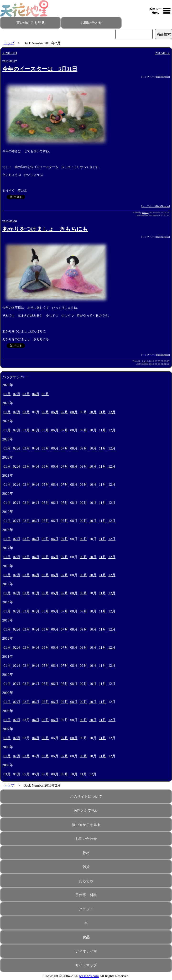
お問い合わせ (91, 23)
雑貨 (86, 867)
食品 (86, 937)
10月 (93, 412)
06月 (55, 412)
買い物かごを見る (31, 23)
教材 (86, 853)
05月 (45, 394)
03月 (26, 394)
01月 (7, 394)
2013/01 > (162, 53)
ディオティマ (86, 951)
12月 (112, 412)
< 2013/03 (10, 53)
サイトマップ (86, 965)
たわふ (145, 212)
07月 (64, 412)
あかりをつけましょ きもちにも (45, 229)
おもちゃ (86, 881)
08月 (74, 412)
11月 (102, 412)
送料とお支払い (86, 811)
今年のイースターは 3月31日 (40, 69)
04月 (36, 394)
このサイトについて (86, 797)
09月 (83, 430)
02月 (17, 394)
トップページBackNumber (155, 77)
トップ (9, 43)
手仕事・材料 (86, 895)
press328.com (89, 976)
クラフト (86, 909)
